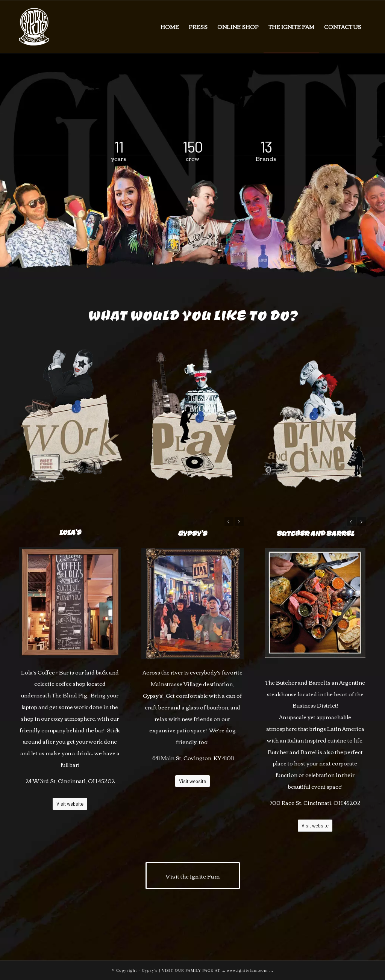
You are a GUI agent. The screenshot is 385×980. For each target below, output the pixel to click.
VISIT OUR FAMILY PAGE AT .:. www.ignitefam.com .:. (218, 970)
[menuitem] (170, 27)
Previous (229, 522)
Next (239, 522)
